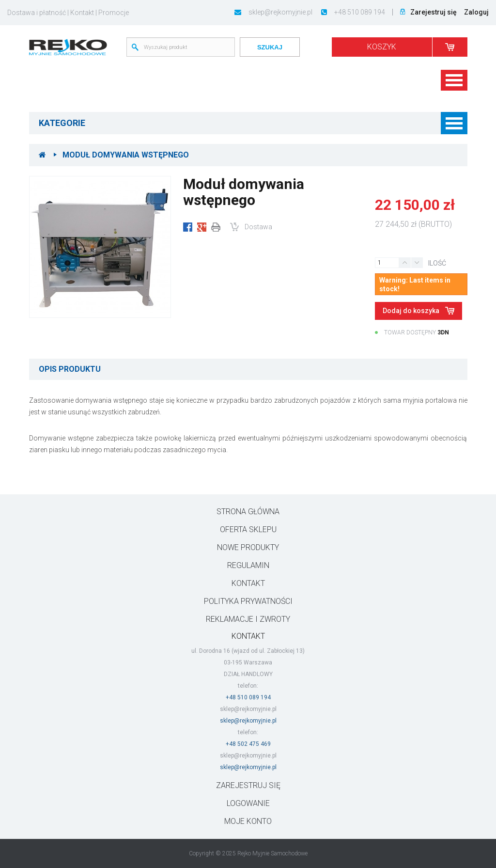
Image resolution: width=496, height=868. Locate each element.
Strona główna (248, 512)
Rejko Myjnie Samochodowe (272, 853)
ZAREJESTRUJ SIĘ (248, 785)
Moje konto (248, 821)
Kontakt (82, 13)
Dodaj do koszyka (411, 311)
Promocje (114, 13)
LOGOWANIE (248, 803)
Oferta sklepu (248, 529)
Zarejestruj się (434, 12)
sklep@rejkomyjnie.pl (273, 12)
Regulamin (248, 565)
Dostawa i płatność (37, 13)
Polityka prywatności (248, 601)
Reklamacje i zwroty (248, 619)
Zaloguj (476, 12)
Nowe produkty (248, 547)
